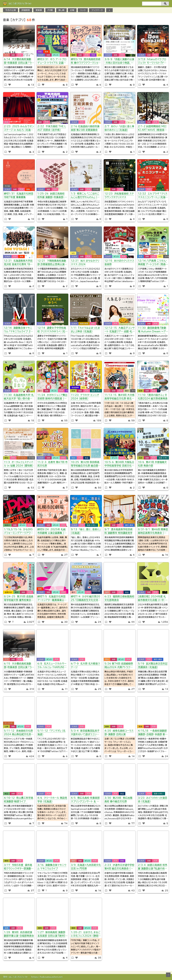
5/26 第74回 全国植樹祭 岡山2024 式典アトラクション (119, 666)
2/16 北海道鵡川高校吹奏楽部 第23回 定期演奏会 (85, 128)
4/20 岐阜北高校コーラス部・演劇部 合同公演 (119, 732)
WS (100, 55)
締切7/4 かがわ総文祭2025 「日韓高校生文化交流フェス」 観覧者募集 (85, 599)
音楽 (20, 55)
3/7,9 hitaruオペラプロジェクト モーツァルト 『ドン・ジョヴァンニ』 (153, 62)
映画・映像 (84, 324)
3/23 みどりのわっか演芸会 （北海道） (153, 800)
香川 (40, 391)
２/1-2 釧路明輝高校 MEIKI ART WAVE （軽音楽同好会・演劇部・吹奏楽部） (152, 129)
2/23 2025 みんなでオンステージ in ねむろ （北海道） (19, 129)
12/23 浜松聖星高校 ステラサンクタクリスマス (119, 195)
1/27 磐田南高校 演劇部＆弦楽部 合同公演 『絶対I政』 (51, 935)
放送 (87, 458)
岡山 (107, 659)
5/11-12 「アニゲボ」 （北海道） (51, 732)
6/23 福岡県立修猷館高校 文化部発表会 (119, 598)
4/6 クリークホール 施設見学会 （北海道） (52, 800)
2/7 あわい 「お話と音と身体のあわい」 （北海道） (119, 128)
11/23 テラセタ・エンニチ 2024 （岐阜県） (85, 397)
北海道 (41, 55)
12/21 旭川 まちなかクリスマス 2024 (85, 262)
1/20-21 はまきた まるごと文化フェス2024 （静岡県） (86, 935)
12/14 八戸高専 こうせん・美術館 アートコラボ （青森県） (152, 263)
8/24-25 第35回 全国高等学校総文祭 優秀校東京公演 (19, 599)
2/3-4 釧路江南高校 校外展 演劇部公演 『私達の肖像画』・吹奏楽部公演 (153, 867)
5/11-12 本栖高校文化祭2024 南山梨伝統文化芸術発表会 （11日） (19, 733)
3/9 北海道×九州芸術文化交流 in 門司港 (86, 867)
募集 (47, 52)
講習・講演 (129, 525)
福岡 (107, 592)
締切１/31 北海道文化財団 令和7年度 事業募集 (19, 195)
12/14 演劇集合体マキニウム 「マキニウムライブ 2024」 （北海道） (19, 330)
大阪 (107, 458)
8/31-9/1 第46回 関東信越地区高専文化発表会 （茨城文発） (153, 532)
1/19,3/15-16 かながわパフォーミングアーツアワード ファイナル (18, 532)
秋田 (73, 458)
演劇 (13, 55)
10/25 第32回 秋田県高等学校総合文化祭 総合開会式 (86, 464)
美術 (40, 52)
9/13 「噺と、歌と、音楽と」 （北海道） (86, 531)
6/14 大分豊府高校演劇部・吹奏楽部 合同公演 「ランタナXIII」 (19, 62)
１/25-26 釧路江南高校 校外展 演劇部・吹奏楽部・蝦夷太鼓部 (52, 196)
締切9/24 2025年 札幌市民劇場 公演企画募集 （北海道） (52, 532)
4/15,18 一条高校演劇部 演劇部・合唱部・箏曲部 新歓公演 (153, 733)
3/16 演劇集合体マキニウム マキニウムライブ (52, 867)
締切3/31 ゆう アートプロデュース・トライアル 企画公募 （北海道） (52, 62)
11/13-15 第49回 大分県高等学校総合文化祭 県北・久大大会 (119, 397)
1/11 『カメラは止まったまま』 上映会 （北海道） (85, 330)
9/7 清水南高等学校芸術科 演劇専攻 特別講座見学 (118, 531)
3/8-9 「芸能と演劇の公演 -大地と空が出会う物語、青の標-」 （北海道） (119, 62)
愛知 (6, 458)
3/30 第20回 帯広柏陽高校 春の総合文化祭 (118, 800)
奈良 (140, 726)
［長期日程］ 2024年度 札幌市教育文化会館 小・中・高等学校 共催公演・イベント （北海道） (153, 599)
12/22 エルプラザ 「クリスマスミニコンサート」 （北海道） (153, 196)
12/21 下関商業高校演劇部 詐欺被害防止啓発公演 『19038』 (52, 263)
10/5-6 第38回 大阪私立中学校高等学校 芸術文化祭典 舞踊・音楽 (119, 464)
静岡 (73, 55)
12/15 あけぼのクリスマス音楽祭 (119, 262)
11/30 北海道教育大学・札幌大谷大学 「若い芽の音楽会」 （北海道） (19, 397)
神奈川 (7, 525)
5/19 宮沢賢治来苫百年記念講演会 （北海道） (153, 665)
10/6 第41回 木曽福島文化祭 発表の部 (152, 464)
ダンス (56, 55)
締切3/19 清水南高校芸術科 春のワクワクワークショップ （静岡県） (86, 62)
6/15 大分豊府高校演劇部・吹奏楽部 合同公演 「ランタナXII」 (19, 666)
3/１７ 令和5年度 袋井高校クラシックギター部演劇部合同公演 (19, 867)
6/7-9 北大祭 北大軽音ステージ (85, 665)
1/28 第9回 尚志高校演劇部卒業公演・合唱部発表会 (19, 934)
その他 (7, 186)
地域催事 (75, 387)
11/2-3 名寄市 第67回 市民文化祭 (52, 464)
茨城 (140, 525)
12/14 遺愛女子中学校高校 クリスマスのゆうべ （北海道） (52, 330)
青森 (140, 256)
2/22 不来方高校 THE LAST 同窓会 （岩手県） (52, 128)
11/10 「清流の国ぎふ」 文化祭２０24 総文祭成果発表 (153, 397)
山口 (40, 256)
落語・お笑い (96, 391)
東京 (17, 592)
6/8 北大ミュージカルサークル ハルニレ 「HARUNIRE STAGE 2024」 (52, 666)
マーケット (97, 256)
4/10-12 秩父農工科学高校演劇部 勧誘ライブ (19, 800)
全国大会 (8, 592)
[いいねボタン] (10, 85)
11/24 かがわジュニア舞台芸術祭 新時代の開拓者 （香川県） (52, 397)
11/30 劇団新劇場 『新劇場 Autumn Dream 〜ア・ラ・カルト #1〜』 (152, 330)
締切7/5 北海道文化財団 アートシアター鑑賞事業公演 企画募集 (52, 599)
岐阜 (73, 391)
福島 (6, 928)
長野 (140, 458)
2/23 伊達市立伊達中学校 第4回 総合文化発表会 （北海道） (119, 867)
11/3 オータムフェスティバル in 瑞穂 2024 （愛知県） (19, 464)
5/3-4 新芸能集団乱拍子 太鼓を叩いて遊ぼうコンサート (85, 733)
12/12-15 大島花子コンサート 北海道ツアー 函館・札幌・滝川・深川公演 (120, 330)
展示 (127, 391)
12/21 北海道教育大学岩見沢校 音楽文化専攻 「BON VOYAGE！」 (19, 263)
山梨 (6, 726)
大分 (6, 55)
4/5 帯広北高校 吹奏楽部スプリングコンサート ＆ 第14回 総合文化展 (86, 800)
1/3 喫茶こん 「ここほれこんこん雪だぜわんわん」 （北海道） (85, 196)
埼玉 (6, 794)
